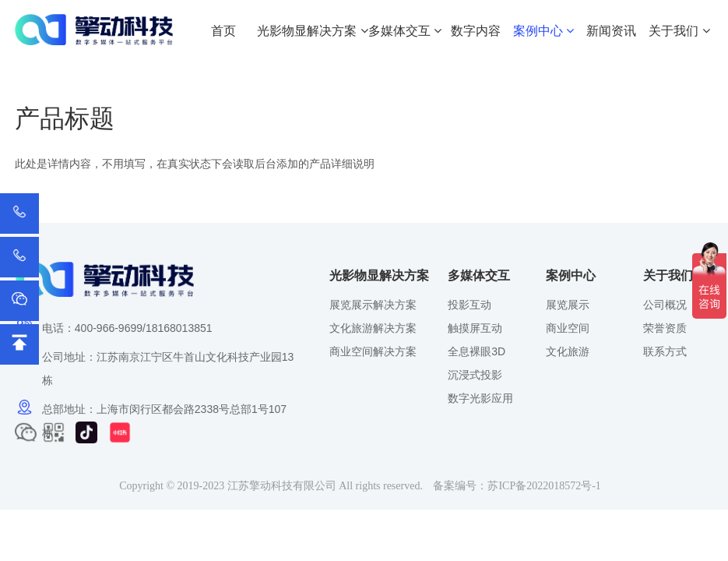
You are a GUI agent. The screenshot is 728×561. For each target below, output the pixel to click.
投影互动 (470, 305)
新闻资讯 (611, 31)
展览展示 (568, 305)
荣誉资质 (665, 328)
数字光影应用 (480, 398)
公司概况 (665, 305)
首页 (223, 31)
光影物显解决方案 (312, 31)
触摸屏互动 (475, 328)
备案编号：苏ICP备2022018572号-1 (517, 486)
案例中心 (543, 31)
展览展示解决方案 (373, 305)
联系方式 (665, 351)
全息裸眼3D (477, 351)
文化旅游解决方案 (373, 328)
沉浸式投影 (475, 375)
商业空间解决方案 (373, 351)
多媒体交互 (405, 31)
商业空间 (568, 328)
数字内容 (476, 31)
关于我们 (679, 31)
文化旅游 (568, 351)
